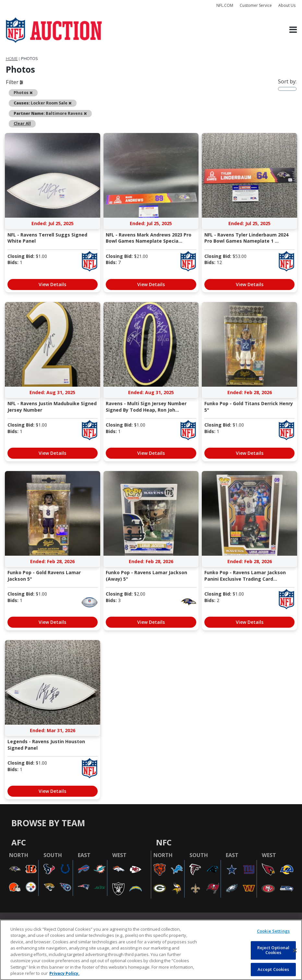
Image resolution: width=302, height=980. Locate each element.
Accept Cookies (273, 969)
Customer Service (256, 5)
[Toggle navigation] (293, 30)
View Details (52, 284)
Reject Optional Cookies (273, 950)
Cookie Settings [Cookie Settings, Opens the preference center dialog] (273, 931)
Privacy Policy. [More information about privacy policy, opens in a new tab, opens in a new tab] (64, 973)
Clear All (22, 123)
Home (12, 59)
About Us (287, 5)
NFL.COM (225, 5)
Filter (14, 82)
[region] (151, 950)
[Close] (295, 950)
